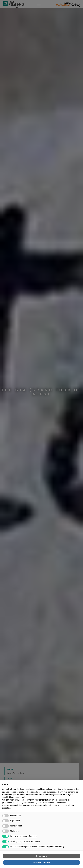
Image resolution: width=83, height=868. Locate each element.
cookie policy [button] (21, 797)
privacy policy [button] (73, 789)
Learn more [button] (41, 856)
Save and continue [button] (42, 862)
